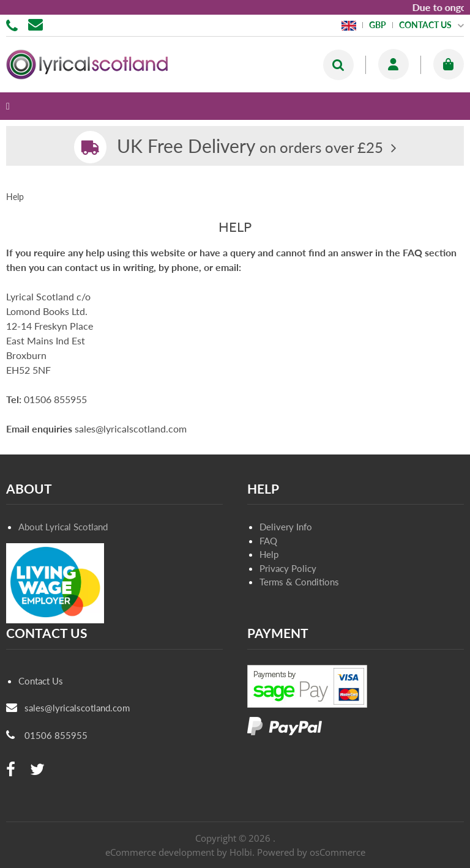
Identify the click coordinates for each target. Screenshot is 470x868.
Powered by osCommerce (311, 852)
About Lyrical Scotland (63, 527)
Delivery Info (286, 527)
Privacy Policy (288, 568)
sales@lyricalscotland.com (77, 708)
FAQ (268, 541)
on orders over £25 (250, 147)
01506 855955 (14, 24)
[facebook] (11, 770)
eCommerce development (160, 852)
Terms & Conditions (299, 582)
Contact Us (41, 681)
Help (269, 554)
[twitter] (37, 770)
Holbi (241, 852)
